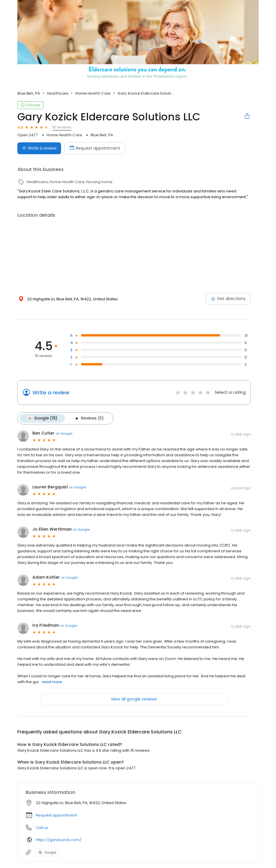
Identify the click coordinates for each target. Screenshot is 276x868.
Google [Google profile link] (47, 852)
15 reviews (62, 127)
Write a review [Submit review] (39, 148)
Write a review (51, 392)
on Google (64, 433)
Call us (42, 828)
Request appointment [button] (56, 815)
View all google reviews (134, 699)
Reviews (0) (89, 418)
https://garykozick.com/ (59, 840)
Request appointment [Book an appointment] (95, 148)
